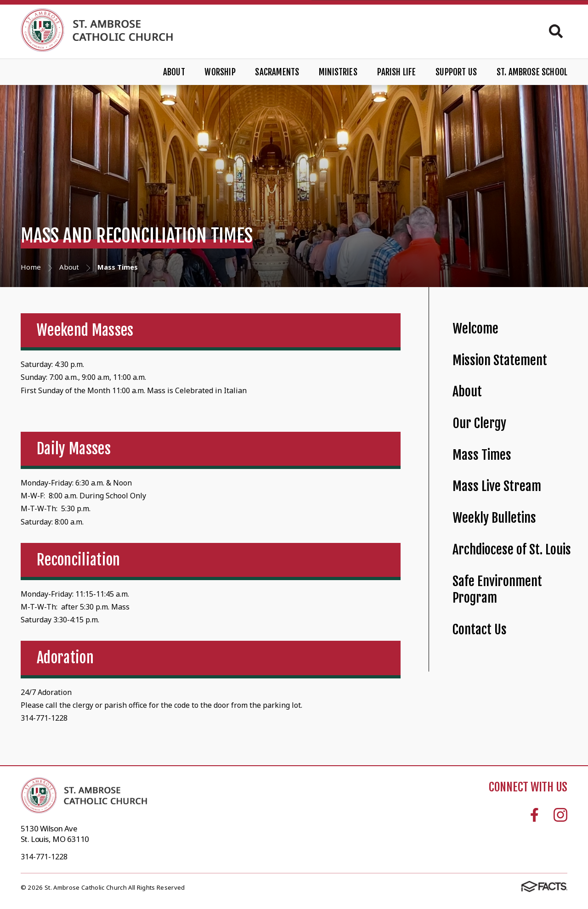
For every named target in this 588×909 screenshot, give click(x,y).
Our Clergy (479, 423)
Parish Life (397, 72)
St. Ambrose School (532, 72)
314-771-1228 (44, 857)
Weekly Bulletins (494, 518)
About (174, 72)
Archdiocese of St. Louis (512, 550)
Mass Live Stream (497, 486)
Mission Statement (500, 360)
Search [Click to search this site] (556, 31)
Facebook (534, 815)
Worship (220, 72)
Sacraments (277, 72)
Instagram (560, 815)
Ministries (338, 72)
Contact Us (480, 630)
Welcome (475, 329)
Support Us (456, 72)
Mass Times (482, 455)
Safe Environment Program (497, 590)
